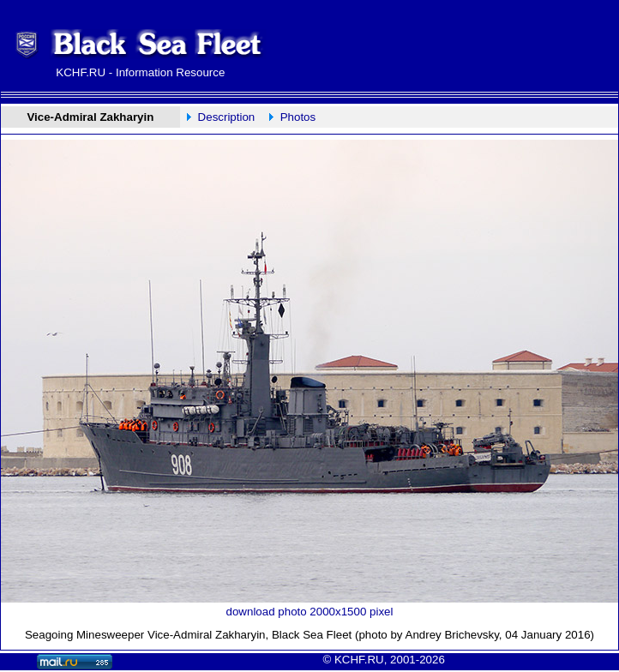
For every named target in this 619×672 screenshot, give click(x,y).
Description (227, 117)
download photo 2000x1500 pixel (310, 612)
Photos (298, 117)
